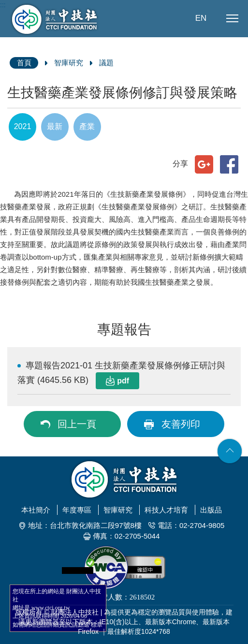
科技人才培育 (166, 510)
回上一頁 (77, 424)
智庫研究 (69, 63)
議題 (106, 63)
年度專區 (77, 510)
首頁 (24, 63)
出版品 (211, 510)
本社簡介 (36, 510)
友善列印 (181, 424)
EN (201, 18)
